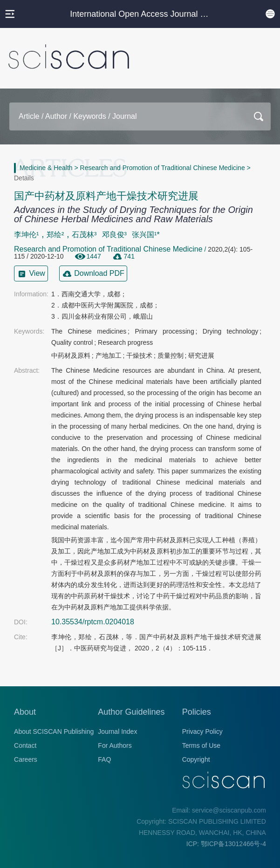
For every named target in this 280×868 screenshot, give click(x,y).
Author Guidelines (131, 712)
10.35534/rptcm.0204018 (93, 622)
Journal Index (117, 731)
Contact (25, 745)
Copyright (196, 759)
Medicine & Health (46, 168)
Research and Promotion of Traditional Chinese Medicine (163, 168)
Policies (197, 712)
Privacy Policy (202, 731)
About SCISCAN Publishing (54, 731)
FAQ (104, 759)
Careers (26, 759)
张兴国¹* (146, 235)
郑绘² (55, 235)
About (25, 712)
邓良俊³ (114, 235)
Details (24, 178)
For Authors (115, 745)
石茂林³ (84, 235)
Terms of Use (201, 745)
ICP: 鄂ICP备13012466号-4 (226, 844)
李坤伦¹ (26, 235)
